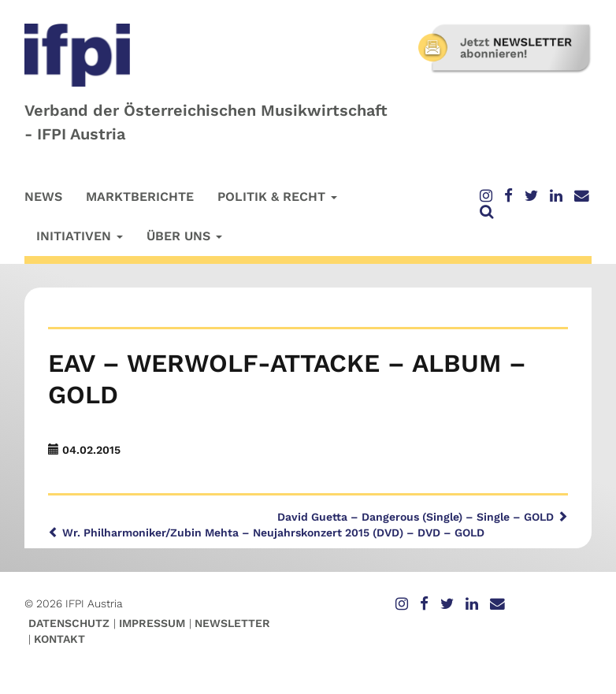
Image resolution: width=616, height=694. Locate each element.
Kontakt (59, 639)
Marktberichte (140, 197)
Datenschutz (69, 623)
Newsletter (232, 623)
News (43, 197)
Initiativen (80, 236)
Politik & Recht (277, 197)
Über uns (184, 236)
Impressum (152, 623)
